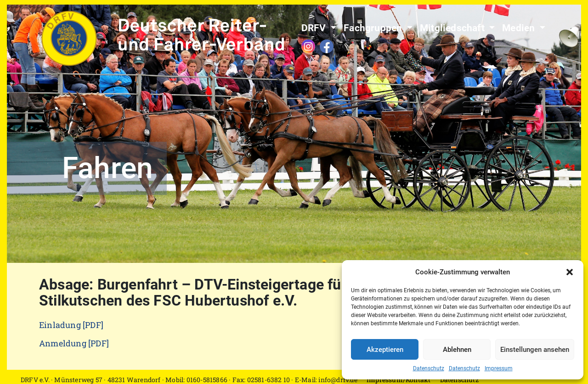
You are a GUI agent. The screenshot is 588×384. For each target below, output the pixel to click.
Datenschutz (429, 368)
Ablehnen (457, 350)
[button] (570, 272)
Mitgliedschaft (453, 28)
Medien (520, 28)
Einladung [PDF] (71, 325)
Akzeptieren (385, 350)
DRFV (315, 28)
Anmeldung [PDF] (74, 343)
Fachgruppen (374, 28)
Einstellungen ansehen (535, 350)
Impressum (499, 368)
